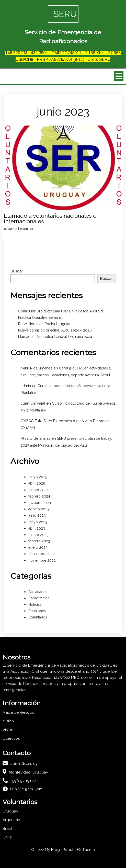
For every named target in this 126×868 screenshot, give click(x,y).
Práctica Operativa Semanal (40, 318)
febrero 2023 (39, 541)
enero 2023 (38, 547)
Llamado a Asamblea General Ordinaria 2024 (55, 337)
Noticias (35, 604)
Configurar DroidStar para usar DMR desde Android (60, 311)
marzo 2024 (38, 490)
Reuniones (37, 611)
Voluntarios (38, 617)
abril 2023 (37, 528)
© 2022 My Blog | (47, 850)
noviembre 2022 (42, 560)
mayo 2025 (38, 477)
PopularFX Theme (79, 850)
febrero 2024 (39, 496)
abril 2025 (37, 483)
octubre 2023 (40, 503)
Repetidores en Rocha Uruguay (44, 324)
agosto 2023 (39, 509)
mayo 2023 (38, 522)
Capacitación (39, 598)
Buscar (17, 271)
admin (13, 229)
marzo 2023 (38, 535)
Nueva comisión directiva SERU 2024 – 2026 (55, 330)
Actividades (38, 592)
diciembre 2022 (42, 554)
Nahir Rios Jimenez (37, 368)
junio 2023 (37, 515)
